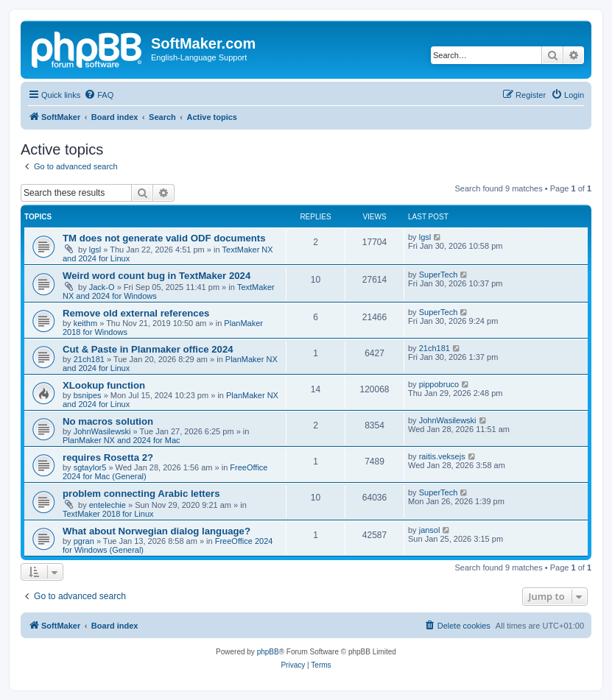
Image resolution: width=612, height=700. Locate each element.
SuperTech (439, 275)
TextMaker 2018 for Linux (108, 514)
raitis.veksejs (442, 456)
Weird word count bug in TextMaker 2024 (156, 276)
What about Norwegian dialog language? (156, 531)
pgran (84, 541)
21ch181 (89, 359)
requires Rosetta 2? (108, 457)
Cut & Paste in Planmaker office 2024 (148, 349)
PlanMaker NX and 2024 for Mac (122, 440)
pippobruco (439, 384)
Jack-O (102, 287)
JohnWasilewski (102, 431)
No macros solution (108, 421)
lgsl (95, 250)
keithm (85, 323)
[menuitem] (99, 95)
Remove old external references (136, 313)
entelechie (108, 505)
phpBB (268, 652)
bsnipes (88, 395)
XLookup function (104, 385)
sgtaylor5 (90, 467)
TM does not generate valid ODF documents (164, 238)
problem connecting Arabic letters (141, 494)
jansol (430, 530)
